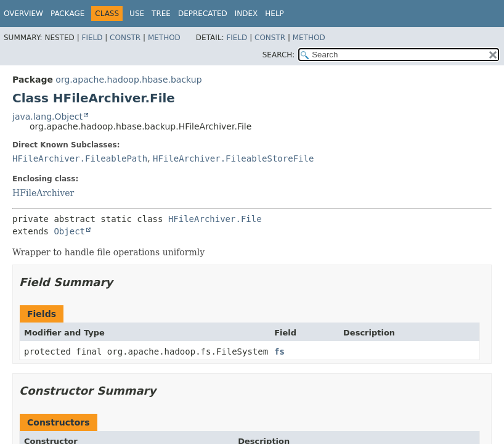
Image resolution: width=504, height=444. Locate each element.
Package (67, 14)
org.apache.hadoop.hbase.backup (128, 80)
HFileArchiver (43, 193)
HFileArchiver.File (215, 219)
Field (92, 38)
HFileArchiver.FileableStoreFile (233, 158)
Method (164, 38)
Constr (125, 38)
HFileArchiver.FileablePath (80, 158)
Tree (161, 14)
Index (246, 14)
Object (69, 231)
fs (279, 351)
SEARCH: (279, 55)
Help (274, 14)
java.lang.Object (47, 117)
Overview (23, 14)
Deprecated (203, 14)
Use (137, 14)
